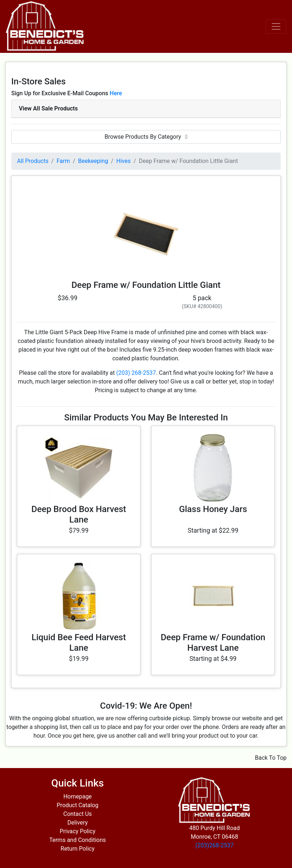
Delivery (78, 823)
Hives (124, 161)
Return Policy (77, 849)
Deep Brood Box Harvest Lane (79, 514)
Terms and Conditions (78, 840)
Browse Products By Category (146, 137)
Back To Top (271, 758)
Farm (63, 161)
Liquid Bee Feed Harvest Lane (79, 643)
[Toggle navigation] (276, 26)
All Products (33, 161)
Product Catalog (77, 805)
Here (116, 93)
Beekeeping (93, 161)
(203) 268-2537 (136, 373)
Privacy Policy (78, 831)
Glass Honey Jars (213, 509)
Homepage (78, 796)
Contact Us (77, 814)
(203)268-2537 (215, 845)
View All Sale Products (48, 108)
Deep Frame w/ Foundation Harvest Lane (213, 643)
